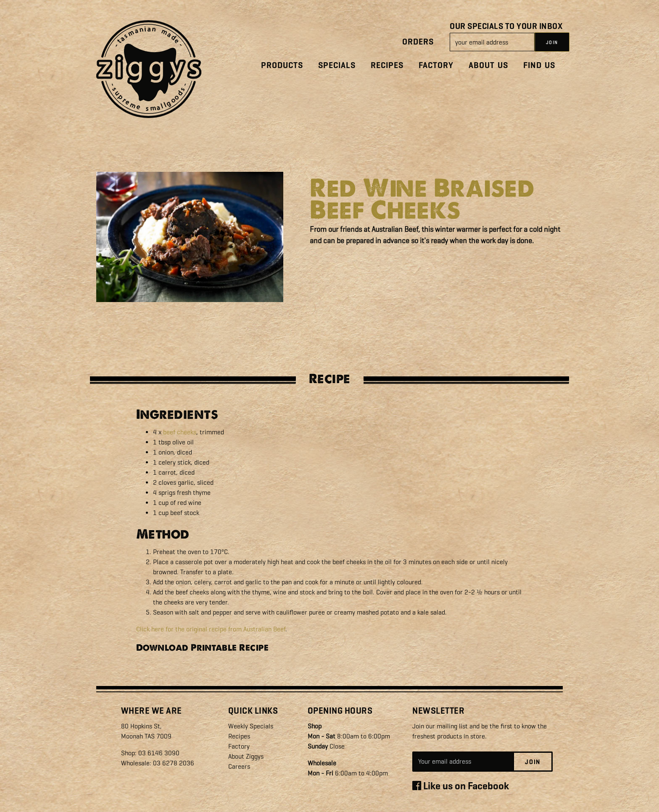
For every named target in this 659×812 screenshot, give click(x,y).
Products (282, 65)
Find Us (539, 65)
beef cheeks (180, 432)
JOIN (552, 42)
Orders (418, 42)
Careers (239, 766)
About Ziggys (246, 756)
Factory (436, 65)
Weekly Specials (251, 726)
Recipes (387, 65)
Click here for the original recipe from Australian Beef (211, 629)
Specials (337, 65)
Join (533, 762)
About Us (488, 65)
